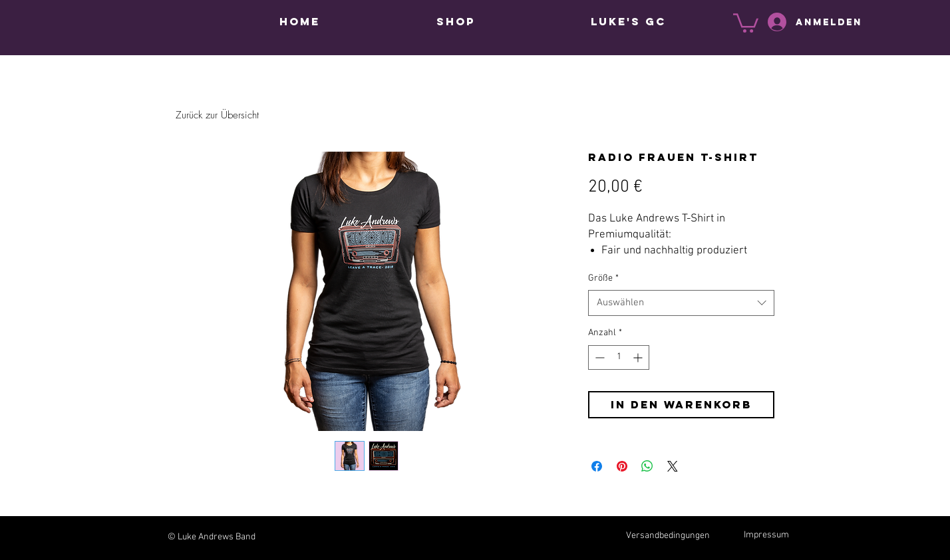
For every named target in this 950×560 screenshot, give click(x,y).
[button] (746, 22)
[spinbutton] (619, 357)
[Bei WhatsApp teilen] (647, 466)
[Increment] (639, 357)
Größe (603, 278)
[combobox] (681, 303)
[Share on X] (673, 466)
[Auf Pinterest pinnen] (622, 466)
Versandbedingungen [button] (668, 536)
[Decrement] (598, 357)
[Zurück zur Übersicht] (217, 116)
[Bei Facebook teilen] (597, 466)
